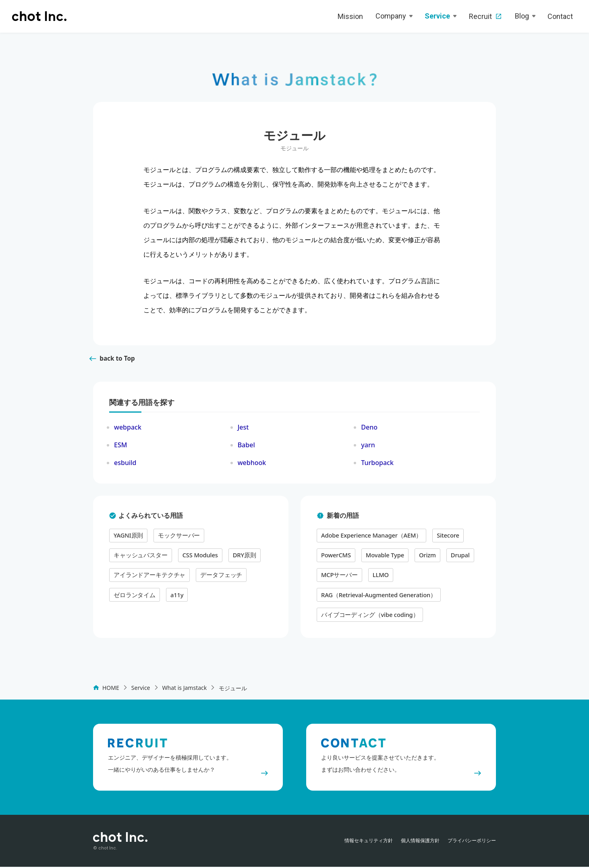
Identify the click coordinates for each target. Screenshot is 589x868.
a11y (228, 577)
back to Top (111, 362)
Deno (369, 431)
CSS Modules (131, 558)
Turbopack (377, 467)
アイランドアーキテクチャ (232, 558)
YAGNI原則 (128, 539)
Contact (560, 16)
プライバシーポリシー (472, 842)
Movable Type (383, 558)
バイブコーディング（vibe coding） (367, 615)
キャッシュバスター (235, 539)
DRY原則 (173, 558)
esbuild (125, 467)
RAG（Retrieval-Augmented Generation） (376, 596)
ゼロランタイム (187, 577)
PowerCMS (335, 558)
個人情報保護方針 (420, 842)
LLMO (378, 577)
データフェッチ (133, 577)
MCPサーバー (338, 577)
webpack (128, 431)
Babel (246, 449)
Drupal (456, 558)
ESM (120, 449)
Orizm (424, 558)
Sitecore (443, 539)
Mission (350, 16)
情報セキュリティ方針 (369, 842)
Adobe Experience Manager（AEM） (369, 539)
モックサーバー (176, 539)
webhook (252, 467)
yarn (368, 449)
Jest (243, 431)
